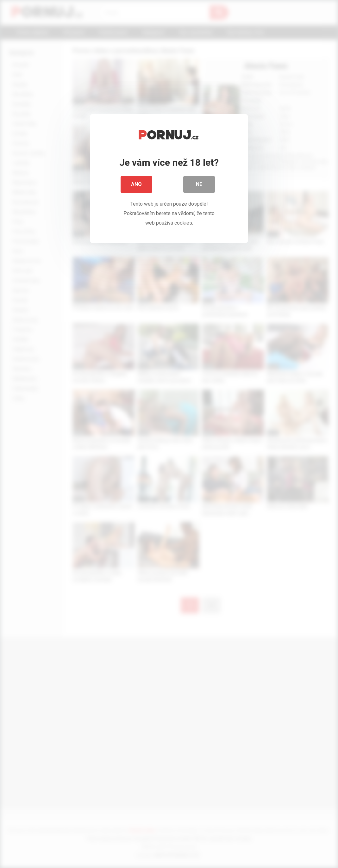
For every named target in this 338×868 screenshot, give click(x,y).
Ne (199, 186)
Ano (136, 186)
